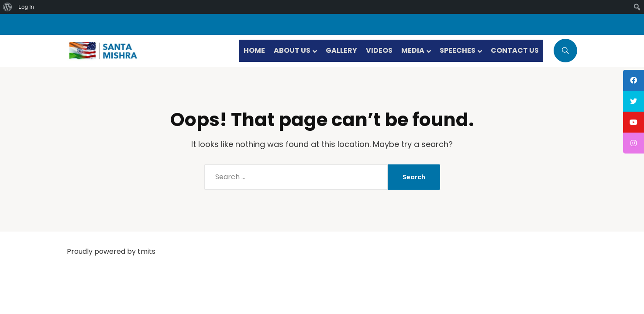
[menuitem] (8, 7)
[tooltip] (634, 80)
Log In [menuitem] (26, 7)
